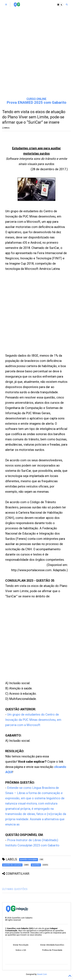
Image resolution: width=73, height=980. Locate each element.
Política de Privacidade (52, 950)
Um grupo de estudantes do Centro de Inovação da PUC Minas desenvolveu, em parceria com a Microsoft (33, 720)
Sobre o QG (21, 950)
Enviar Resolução (21, 945)
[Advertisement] (36, 56)
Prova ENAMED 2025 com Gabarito (36, 103)
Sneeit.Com (42, 974)
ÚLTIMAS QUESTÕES (15, 889)
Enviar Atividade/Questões (52, 945)
